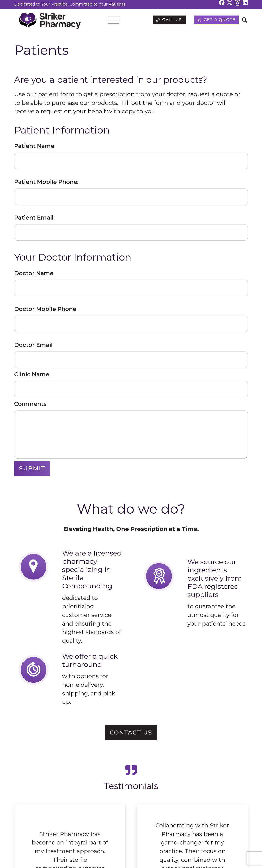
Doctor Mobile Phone (45, 309)
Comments (30, 404)
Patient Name (34, 146)
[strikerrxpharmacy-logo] (48, 20)
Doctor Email (33, 345)
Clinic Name (32, 374)
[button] (113, 20)
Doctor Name (34, 273)
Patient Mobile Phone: (46, 182)
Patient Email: (34, 217)
